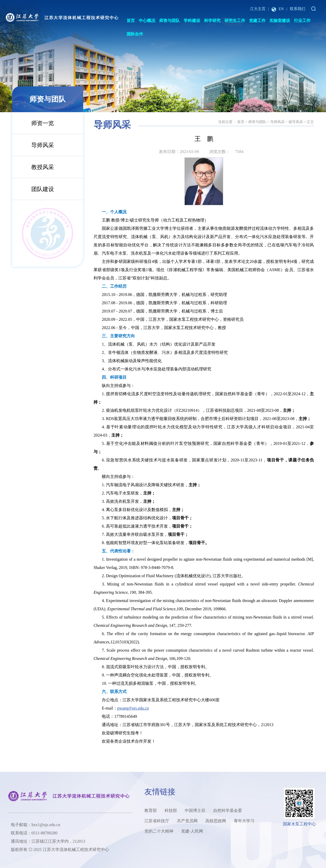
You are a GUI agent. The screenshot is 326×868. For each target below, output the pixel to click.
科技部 (171, 810)
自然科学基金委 (228, 810)
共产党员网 (187, 821)
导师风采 (43, 145)
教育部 (151, 810)
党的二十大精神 (159, 831)
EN (278, 9)
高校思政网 (216, 821)
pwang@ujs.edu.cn (133, 708)
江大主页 (258, 9)
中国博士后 (195, 810)
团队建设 (43, 189)
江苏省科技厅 (157, 821)
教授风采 (43, 167)
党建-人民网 (192, 831)
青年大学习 (244, 821)
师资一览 (43, 123)
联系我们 (298, 9)
